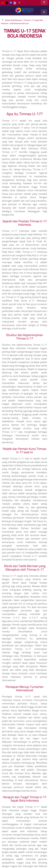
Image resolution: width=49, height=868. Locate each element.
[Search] (19, 3)
